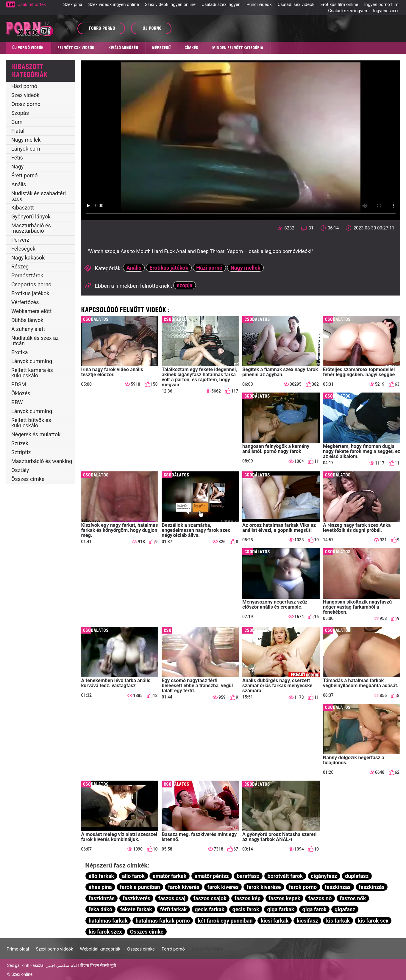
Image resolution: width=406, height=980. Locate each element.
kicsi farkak (275, 921)
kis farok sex (373, 921)
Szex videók (25, 95)
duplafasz (357, 876)
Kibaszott (23, 208)
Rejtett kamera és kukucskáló (32, 373)
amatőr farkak (170, 876)
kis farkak (338, 921)
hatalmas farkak (108, 921)
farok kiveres (223, 887)
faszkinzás (372, 887)
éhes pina (100, 887)
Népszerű (161, 48)
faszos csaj (172, 898)
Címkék (191, 48)
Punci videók (259, 4)
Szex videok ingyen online (113, 4)
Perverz (20, 240)
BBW (17, 402)
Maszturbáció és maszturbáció (31, 228)
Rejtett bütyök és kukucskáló (31, 423)
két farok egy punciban (225, 921)
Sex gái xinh (18, 965)
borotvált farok (285, 876)
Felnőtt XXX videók (76, 48)
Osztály (20, 470)
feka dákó (100, 909)
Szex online (22, 974)
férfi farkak (174, 909)
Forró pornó (173, 949)
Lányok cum (26, 149)
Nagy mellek (26, 140)
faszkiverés (136, 898)
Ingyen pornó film (381, 4)
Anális (19, 184)
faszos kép (248, 898)
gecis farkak (209, 909)
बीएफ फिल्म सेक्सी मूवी (98, 965)
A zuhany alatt (28, 329)
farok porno (303, 887)
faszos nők (353, 898)
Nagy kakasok (28, 258)
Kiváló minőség (123, 48)
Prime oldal (18, 949)
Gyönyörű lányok (31, 217)
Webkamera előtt (32, 311)
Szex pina (73, 4)
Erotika (20, 352)
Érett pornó (25, 175)
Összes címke (28, 479)
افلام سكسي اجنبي (62, 965)
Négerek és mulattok (36, 434)
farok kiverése (264, 887)
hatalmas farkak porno (163, 921)
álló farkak (101, 876)
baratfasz (248, 876)
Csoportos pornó (31, 284)
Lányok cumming (32, 361)
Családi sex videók (296, 4)
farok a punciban (140, 887)
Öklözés (21, 393)
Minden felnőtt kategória (238, 48)
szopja (185, 285)
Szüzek (20, 443)
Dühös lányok (27, 320)
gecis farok (246, 909)
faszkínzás (102, 898)
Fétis (17, 158)
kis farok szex (105, 932)
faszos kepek (284, 898)
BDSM (19, 384)
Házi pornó (24, 86)
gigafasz (345, 909)
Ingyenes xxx (386, 11)
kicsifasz (307, 921)
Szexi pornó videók (54, 949)
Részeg (20, 267)
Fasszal (38, 965)
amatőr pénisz (211, 876)
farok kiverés (184, 887)
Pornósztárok (27, 275)
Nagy (17, 167)
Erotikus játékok (30, 293)
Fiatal (18, 131)
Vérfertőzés (25, 302)
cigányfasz (324, 876)
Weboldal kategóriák (100, 949)
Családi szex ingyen (221, 4)
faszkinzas (338, 887)
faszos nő (320, 898)
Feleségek (23, 249)
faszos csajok (210, 898)
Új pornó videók (28, 48)
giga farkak (281, 909)
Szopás (20, 113)
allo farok (133, 876)
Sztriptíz (21, 452)
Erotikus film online (339, 4)
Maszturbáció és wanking (42, 461)
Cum (17, 122)
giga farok (314, 909)
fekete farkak (136, 909)
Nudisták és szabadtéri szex (39, 196)
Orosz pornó (26, 104)
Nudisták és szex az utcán (35, 341)
